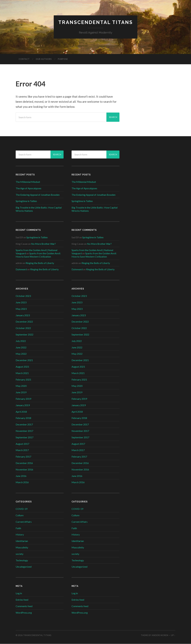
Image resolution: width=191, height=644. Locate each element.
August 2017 (22, 444)
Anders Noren (160, 635)
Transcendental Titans (95, 22)
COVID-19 (21, 509)
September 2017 (24, 437)
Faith (18, 528)
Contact (24, 59)
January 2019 (23, 405)
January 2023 (23, 315)
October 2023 (23, 296)
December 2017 (24, 425)
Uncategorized (24, 567)
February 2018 (23, 418)
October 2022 (23, 328)
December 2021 (24, 360)
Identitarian (22, 541)
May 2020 (21, 386)
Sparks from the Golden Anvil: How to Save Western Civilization (38, 255)
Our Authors (44, 59)
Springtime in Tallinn (26, 201)
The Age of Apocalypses (28, 188)
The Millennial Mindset (28, 182)
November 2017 (24, 431)
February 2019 (23, 399)
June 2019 (21, 392)
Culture (20, 515)
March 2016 (22, 482)
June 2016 (21, 476)
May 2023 (21, 309)
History (20, 535)
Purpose (63, 59)
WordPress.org (24, 613)
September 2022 (24, 335)
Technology (22, 560)
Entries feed (22, 600)
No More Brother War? (43, 244)
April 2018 (21, 412)
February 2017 (23, 457)
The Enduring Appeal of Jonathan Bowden (38, 195)
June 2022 (21, 347)
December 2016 (24, 463)
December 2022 (24, 322)
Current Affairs (24, 522)
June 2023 (21, 302)
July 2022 (21, 341)
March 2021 (22, 373)
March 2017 (22, 450)
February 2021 (23, 379)
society (19, 554)
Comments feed (24, 606)
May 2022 (21, 354)
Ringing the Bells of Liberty (40, 263)
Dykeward (21, 269)
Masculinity (22, 548)
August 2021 (22, 367)
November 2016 (24, 469)
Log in (19, 593)
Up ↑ (173, 635)
